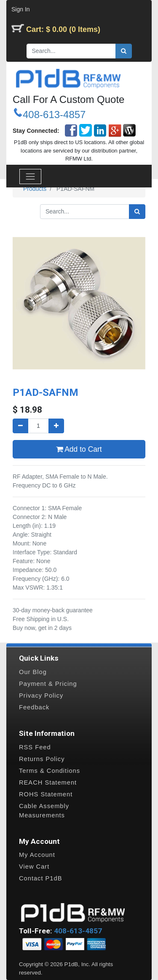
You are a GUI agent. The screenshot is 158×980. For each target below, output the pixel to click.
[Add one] (56, 426)
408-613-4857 (54, 115)
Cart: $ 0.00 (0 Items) (63, 29)
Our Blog (33, 672)
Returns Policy (42, 759)
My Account (37, 855)
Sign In (21, 9)
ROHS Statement (46, 794)
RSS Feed (35, 747)
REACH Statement (48, 782)
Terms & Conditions (50, 771)
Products (35, 189)
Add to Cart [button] (79, 449)
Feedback (34, 707)
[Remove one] (20, 426)
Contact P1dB (40, 878)
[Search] (124, 51)
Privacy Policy (41, 695)
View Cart (34, 867)
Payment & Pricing (48, 684)
